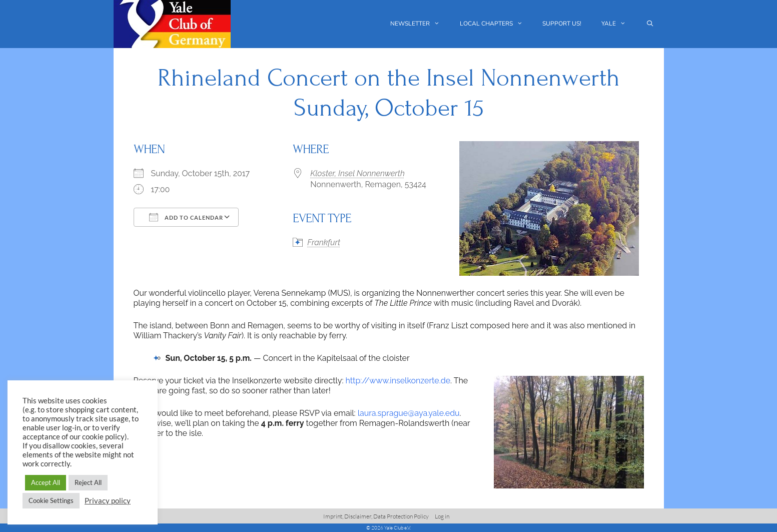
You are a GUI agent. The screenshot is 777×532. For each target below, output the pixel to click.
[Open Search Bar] (650, 24)
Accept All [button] (46, 482)
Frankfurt (324, 242)
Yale (619, 24)
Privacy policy (108, 501)
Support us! (562, 24)
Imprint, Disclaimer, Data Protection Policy (376, 516)
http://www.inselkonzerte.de (398, 381)
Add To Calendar (186, 217)
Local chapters (496, 24)
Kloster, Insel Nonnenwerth (357, 173)
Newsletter (420, 24)
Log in (442, 516)
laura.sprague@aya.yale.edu (409, 413)
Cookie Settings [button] (51, 500)
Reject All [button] (88, 482)
